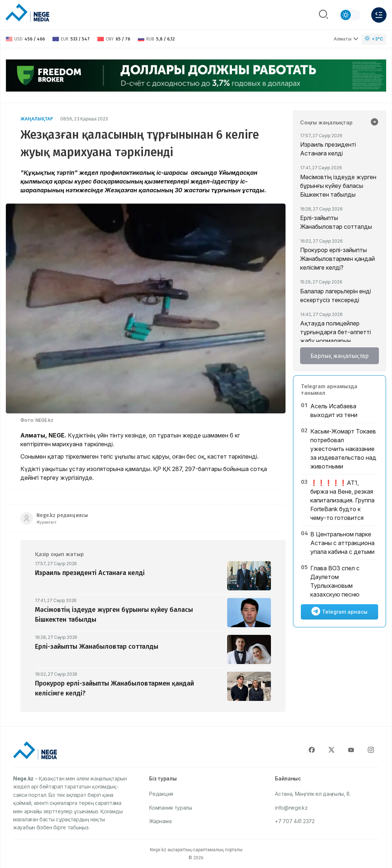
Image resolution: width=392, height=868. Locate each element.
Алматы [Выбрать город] (346, 39)
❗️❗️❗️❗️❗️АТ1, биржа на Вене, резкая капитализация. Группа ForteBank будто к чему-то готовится (342, 500)
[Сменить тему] (350, 15)
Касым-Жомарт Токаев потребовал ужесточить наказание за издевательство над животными (343, 449)
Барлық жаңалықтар (339, 356)
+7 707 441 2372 (295, 821)
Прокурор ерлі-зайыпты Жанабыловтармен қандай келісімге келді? (337, 259)
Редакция (161, 794)
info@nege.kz (291, 808)
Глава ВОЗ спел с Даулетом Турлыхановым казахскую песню (335, 581)
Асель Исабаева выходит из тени (334, 410)
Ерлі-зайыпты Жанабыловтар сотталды (336, 222)
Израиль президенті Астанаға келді (328, 149)
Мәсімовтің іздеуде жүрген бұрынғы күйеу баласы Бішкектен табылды (338, 186)
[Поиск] (323, 15)
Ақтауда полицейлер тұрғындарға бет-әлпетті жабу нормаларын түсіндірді (335, 336)
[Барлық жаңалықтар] (374, 123)
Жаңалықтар (37, 119)
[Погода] (374, 39)
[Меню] (379, 15)
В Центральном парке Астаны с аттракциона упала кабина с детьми (342, 543)
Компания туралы (171, 808)
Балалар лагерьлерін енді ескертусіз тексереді (335, 296)
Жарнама (160, 821)
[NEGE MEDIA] (27, 13)
